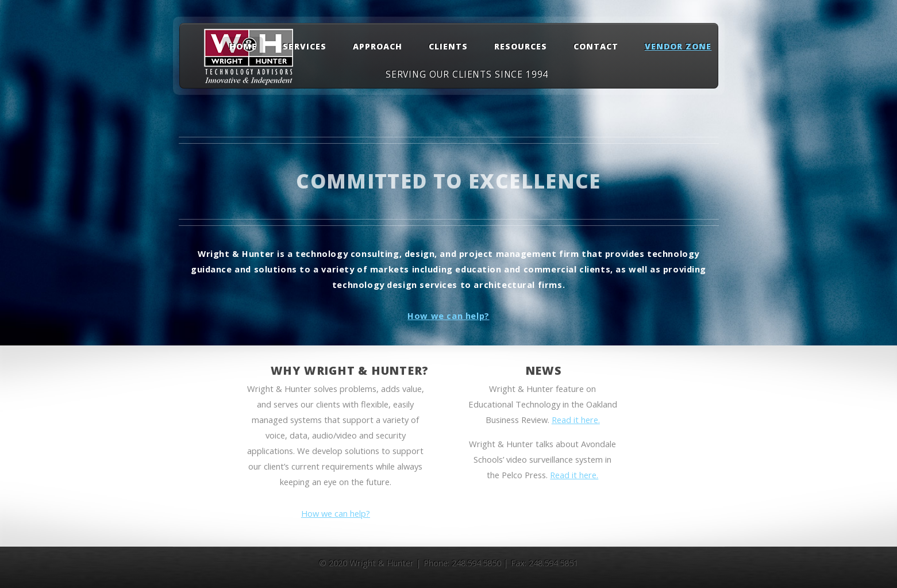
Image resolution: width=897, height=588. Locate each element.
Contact (596, 46)
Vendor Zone (678, 46)
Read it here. (576, 420)
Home (243, 46)
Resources (521, 46)
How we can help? (448, 316)
